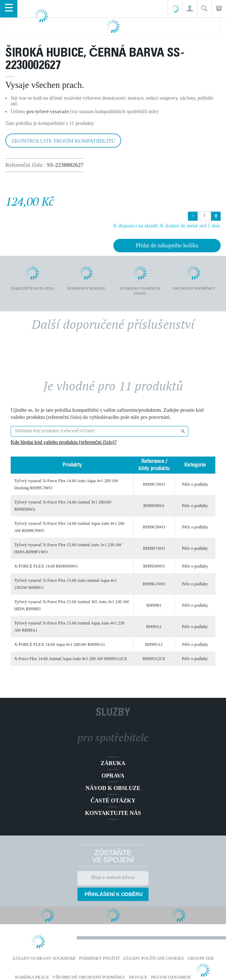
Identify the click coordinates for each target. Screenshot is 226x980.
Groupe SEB (201, 958)
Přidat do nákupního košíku (167, 245)
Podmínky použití (99, 958)
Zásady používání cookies (154, 958)
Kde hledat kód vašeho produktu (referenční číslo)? (64, 442)
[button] (190, 9)
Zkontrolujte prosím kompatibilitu (63, 141)
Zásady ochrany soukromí (44, 958)
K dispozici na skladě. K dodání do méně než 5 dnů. (167, 226)
